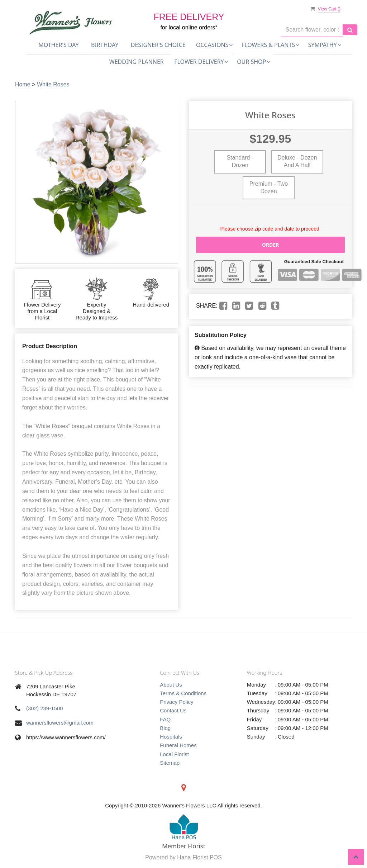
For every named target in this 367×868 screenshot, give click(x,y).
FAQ (165, 719)
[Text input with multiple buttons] (312, 30)
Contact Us (173, 710)
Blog (165, 728)
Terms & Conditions (183, 693)
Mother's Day (58, 45)
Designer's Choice (158, 45)
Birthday (105, 45)
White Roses (53, 84)
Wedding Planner (137, 62)
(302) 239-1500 (45, 708)
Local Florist (174, 754)
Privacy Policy (177, 702)
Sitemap (170, 763)
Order (271, 245)
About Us (171, 685)
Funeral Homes (178, 745)
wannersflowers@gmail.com (60, 723)
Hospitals (171, 737)
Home (23, 84)
